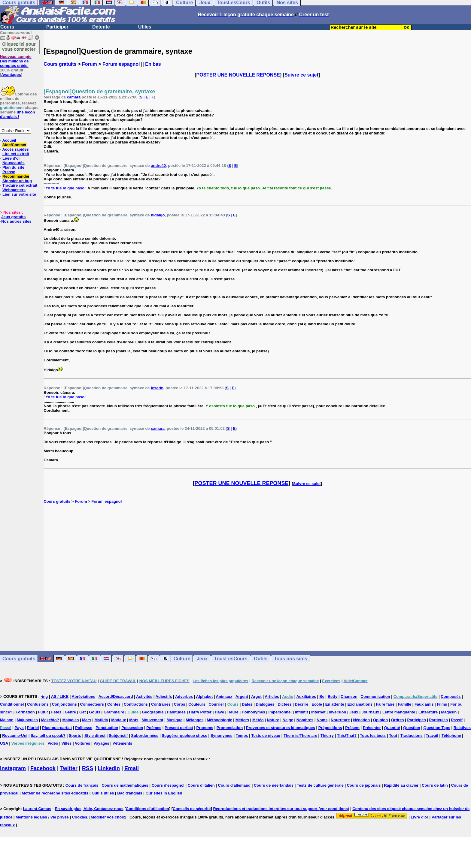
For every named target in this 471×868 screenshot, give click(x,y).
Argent (242, 696)
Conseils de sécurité (192, 809)
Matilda (101, 720)
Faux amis (424, 704)
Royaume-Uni (15, 735)
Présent (352, 728)
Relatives (462, 728)
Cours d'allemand (234, 785)
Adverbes (184, 696)
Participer (57, 27)
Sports (75, 735)
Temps (242, 735)
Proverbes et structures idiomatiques (281, 728)
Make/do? (50, 720)
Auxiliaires (306, 696)
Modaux (119, 720)
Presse (9, 172)
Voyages (101, 743)
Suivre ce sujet (301, 75)
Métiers (242, 720)
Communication (375, 696)
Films (442, 704)
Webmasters (14, 190)
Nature (273, 720)
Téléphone (451, 735)
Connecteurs (92, 704)
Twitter (69, 768)
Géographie (153, 712)
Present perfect (179, 728)
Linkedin (109, 768)
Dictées (284, 704)
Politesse (84, 728)
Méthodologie (219, 720)
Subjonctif (118, 735)
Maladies (70, 720)
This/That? (347, 735)
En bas (153, 64)
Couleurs (197, 704)
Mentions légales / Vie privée (42, 817)
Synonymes (222, 735)
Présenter (372, 728)
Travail (432, 735)
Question (412, 728)
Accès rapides (15, 149)
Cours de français (82, 785)
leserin (157, 388)
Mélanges (194, 720)
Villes (67, 743)
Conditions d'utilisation (147, 809)
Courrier (216, 704)
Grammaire (114, 712)
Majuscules (27, 720)
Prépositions (330, 728)
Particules (439, 720)
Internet (318, 712)
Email (132, 768)
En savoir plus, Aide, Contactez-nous (89, 809)
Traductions (412, 735)
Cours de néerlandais (274, 785)
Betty (333, 696)
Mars (87, 720)
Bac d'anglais (130, 793)
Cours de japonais (364, 785)
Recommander (16, 176)
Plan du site (13, 167)
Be (322, 696)
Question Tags (437, 728)
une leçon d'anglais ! (17, 114)
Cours (7, 27)
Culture (182, 659)
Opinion (380, 720)
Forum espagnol (121, 64)
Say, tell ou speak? (48, 735)
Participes (416, 720)
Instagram (13, 768)
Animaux (224, 696)
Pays (19, 728)
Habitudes (176, 712)
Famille (404, 704)
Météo (258, 720)
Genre (70, 712)
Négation (361, 720)
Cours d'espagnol (168, 785)
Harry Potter (200, 712)
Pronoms (205, 728)
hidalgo (158, 215)
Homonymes (254, 712)
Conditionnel (12, 704)
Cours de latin (435, 785)
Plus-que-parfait (57, 728)
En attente (335, 704)
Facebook (43, 768)
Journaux (371, 712)
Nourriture (340, 720)
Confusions (38, 704)
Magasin (449, 712)
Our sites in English (164, 793)
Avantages (11, 75)
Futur (43, 712)
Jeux (202, 659)
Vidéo (53, 743)
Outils (261, 659)
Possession (132, 728)
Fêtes (56, 712)
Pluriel (33, 728)
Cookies (80, 817)
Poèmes (154, 728)
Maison (7, 720)
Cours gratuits (60, 64)
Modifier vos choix (108, 817)
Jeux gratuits (13, 217)
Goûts (95, 712)
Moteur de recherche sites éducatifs (55, 793)
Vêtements (123, 743)
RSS (88, 768)
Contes (114, 704)
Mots (134, 720)
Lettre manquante (399, 712)
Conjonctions (64, 704)
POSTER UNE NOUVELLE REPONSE (238, 75)
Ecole (317, 704)
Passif (457, 720)
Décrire (302, 704)
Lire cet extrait (16, 154)
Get (83, 712)
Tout (393, 735)
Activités (144, 696)
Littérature (428, 712)
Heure (233, 712)
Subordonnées (145, 735)
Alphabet (205, 696)
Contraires (161, 704)
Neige (288, 720)
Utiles (145, 27)
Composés (451, 696)
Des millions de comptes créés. (16, 61)
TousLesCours (231, 659)
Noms (322, 720)
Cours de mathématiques (125, 785)
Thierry (327, 735)
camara (74, 97)
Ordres (398, 720)
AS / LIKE (60, 696)
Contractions (136, 704)
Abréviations (84, 696)
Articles (272, 696)
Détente (101, 27)
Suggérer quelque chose (184, 735)
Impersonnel (280, 712)
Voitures (82, 743)
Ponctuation (107, 728)
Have (219, 712)
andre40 (158, 166)
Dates (247, 704)
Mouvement (152, 720)
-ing (44, 696)
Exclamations (360, 704)
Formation (25, 712)
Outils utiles (103, 793)
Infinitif (301, 712)
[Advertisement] (257, 577)
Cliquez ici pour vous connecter (19, 46)
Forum (90, 64)
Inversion (338, 712)
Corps (180, 704)
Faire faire (385, 704)
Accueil (9, 140)
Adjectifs (164, 696)
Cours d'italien (201, 785)
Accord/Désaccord (116, 696)
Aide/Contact (14, 145)
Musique (175, 720)
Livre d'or (11, 158)
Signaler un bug (17, 181)
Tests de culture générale (320, 785)
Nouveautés (14, 163)
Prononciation (230, 728)
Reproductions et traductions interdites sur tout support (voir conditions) (281, 809)
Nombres (305, 720)
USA (4, 743)
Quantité (392, 728)
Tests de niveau (266, 735)
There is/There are (300, 735)
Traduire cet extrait (20, 185)
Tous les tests (373, 735)
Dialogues (265, 704)
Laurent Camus (37, 809)
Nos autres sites (16, 221)
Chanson (349, 696)
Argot (256, 696)
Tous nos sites (291, 659)
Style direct (95, 735)
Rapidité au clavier (401, 785)
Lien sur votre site (19, 194)
